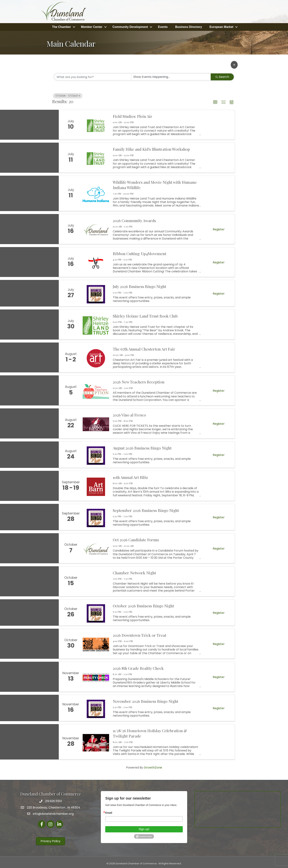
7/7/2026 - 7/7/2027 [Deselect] (68, 95)
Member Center (92, 26)
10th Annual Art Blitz (130, 476)
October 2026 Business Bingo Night (143, 605)
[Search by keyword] (93, 76)
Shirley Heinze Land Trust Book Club (145, 315)
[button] (234, 64)
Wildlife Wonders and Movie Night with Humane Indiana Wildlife (155, 184)
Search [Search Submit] (222, 76)
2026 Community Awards (134, 219)
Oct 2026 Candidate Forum (136, 539)
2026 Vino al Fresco (129, 414)
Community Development (130, 26)
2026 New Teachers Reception (139, 381)
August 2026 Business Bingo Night (142, 447)
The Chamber (62, 26)
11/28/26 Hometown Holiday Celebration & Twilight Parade (150, 732)
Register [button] (219, 228)
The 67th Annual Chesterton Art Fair (144, 348)
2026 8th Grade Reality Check (138, 667)
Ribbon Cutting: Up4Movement (139, 252)
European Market (222, 26)
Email (109, 812)
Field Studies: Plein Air (133, 115)
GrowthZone (153, 766)
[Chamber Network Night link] (96, 580)
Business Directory (189, 26)
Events (163, 26)
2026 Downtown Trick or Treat (139, 634)
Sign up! (144, 828)
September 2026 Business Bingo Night (146, 509)
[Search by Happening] (171, 76)
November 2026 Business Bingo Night (145, 700)
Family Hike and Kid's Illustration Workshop (151, 148)
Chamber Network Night (134, 572)
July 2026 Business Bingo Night (139, 285)
